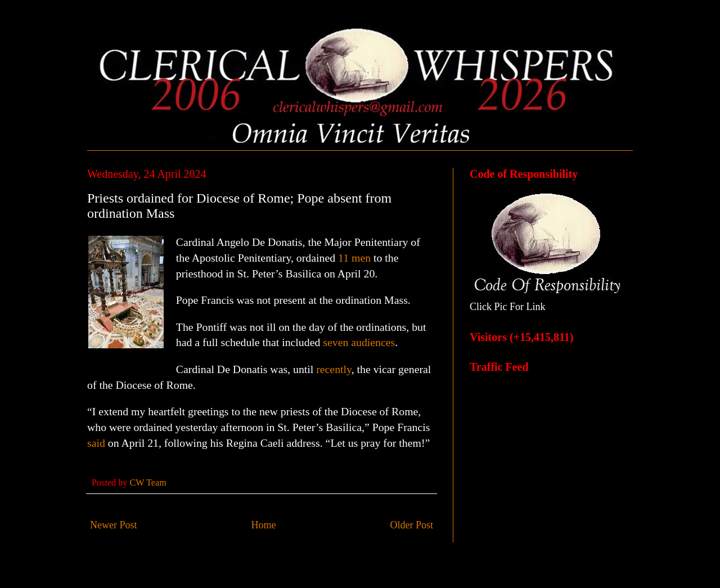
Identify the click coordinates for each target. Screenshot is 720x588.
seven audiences (359, 342)
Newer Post (114, 525)
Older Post (412, 525)
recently (334, 369)
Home (264, 525)
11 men (354, 258)
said (96, 443)
